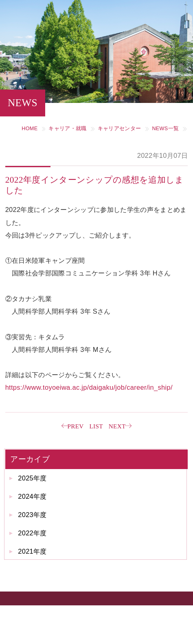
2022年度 (32, 533)
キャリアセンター (120, 129)
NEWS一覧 (165, 129)
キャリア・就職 (67, 129)
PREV (75, 426)
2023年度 (32, 515)
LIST (96, 426)
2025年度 (32, 478)
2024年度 (32, 496)
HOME (30, 129)
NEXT (117, 426)
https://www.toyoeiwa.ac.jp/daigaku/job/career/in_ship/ (89, 387)
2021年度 (32, 551)
